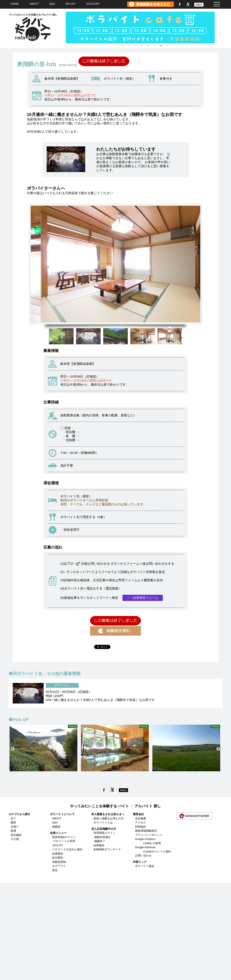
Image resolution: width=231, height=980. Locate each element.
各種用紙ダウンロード (107, 849)
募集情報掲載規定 (146, 831)
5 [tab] (148, 46)
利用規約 (141, 827)
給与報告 (58, 858)
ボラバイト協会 (145, 866)
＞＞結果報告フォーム (143, 598)
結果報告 (58, 854)
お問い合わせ (143, 856)
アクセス (141, 822)
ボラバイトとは (103, 822)
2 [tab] (129, 46)
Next (218, 749)
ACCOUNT (93, 4)
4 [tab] (142, 46)
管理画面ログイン (104, 833)
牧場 (13, 831)
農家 (13, 822)
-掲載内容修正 (102, 837)
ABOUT (34, 4)
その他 (15, 839)
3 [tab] (136, 46)
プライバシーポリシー (149, 835)
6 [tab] (155, 46)
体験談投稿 (59, 862)
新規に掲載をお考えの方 (109, 818)
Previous (13, 749)
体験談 (199, 5)
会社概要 (141, 818)
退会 (55, 870)
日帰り (15, 827)
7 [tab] (161, 46)
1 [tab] (123, 46)
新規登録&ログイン (64, 837)
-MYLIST (58, 845)
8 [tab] (167, 46)
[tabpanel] (145, 28)
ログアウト (59, 866)
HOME (15, 4)
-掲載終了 (99, 841)
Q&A (52, 4)
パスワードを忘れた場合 (67, 849)
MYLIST (71, 4)
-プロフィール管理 (64, 841)
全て (13, 818)
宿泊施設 (16, 835)
